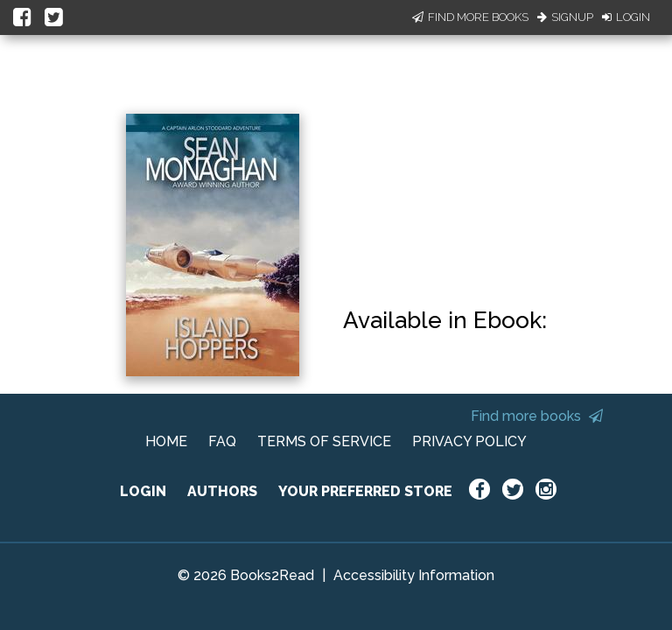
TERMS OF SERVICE (324, 441)
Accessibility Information (414, 575)
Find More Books (470, 17)
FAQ (222, 441)
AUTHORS (222, 491)
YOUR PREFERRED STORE (365, 491)
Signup (565, 17)
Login (626, 17)
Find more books (537, 416)
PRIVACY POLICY (469, 441)
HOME (166, 441)
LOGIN (143, 491)
